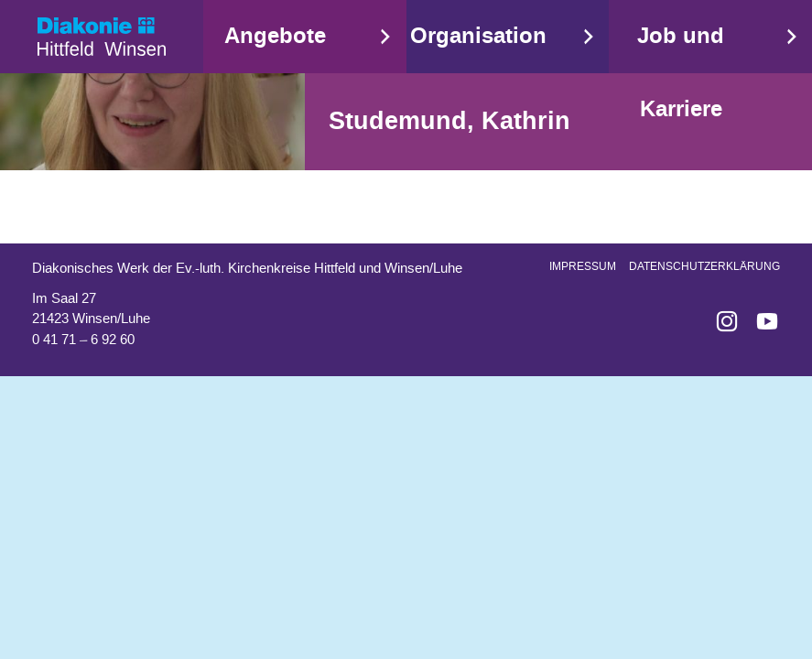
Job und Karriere (681, 73)
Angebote (275, 36)
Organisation (478, 36)
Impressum (583, 266)
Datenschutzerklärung (704, 266)
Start (102, 37)
